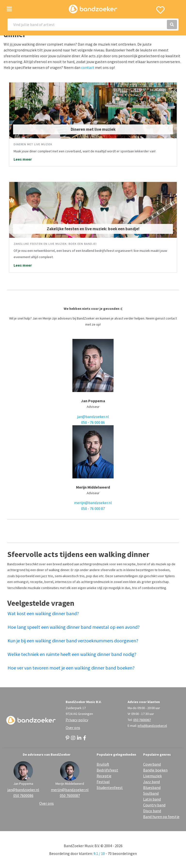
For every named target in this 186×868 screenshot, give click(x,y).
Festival (103, 782)
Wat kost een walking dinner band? (43, 613)
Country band (154, 805)
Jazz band (151, 782)
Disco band (152, 811)
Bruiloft (103, 764)
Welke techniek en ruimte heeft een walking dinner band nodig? (72, 654)
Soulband (151, 793)
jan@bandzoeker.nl (93, 417)
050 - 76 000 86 (93, 422)
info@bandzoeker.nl (152, 726)
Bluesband (152, 787)
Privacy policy (77, 720)
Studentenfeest (110, 787)
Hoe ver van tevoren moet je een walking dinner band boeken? (71, 668)
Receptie (104, 776)
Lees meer (23, 159)
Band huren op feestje (161, 817)
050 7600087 (70, 795)
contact (88, 67)
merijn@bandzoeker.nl (93, 503)
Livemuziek (152, 776)
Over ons (73, 728)
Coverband (152, 764)
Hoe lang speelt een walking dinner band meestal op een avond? (74, 627)
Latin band (152, 799)
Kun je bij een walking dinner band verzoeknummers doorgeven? (73, 641)
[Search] (93, 25)
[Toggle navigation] (9, 9)
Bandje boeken (155, 770)
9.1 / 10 (99, 853)
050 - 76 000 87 (93, 508)
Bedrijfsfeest (107, 770)
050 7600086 (23, 795)
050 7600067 (142, 720)
